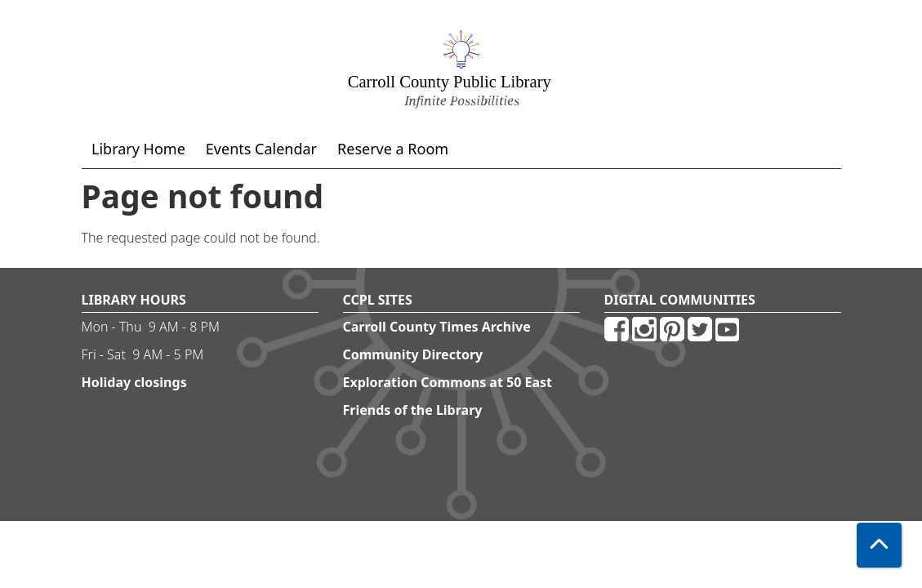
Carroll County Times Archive (437, 327)
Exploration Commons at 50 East (448, 382)
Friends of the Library (413, 410)
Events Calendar (261, 149)
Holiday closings (134, 382)
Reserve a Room (393, 149)
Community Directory (413, 354)
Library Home (138, 149)
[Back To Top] (879, 545)
